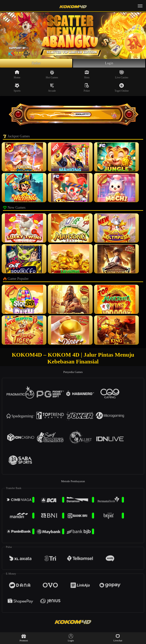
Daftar (36, 63)
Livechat (118, 638)
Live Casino (122, 74)
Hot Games (52, 74)
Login (109, 63)
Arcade (52, 88)
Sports (17, 88)
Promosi (24, 638)
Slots (87, 74)
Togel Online (122, 88)
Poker (87, 88)
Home (17, 74)
